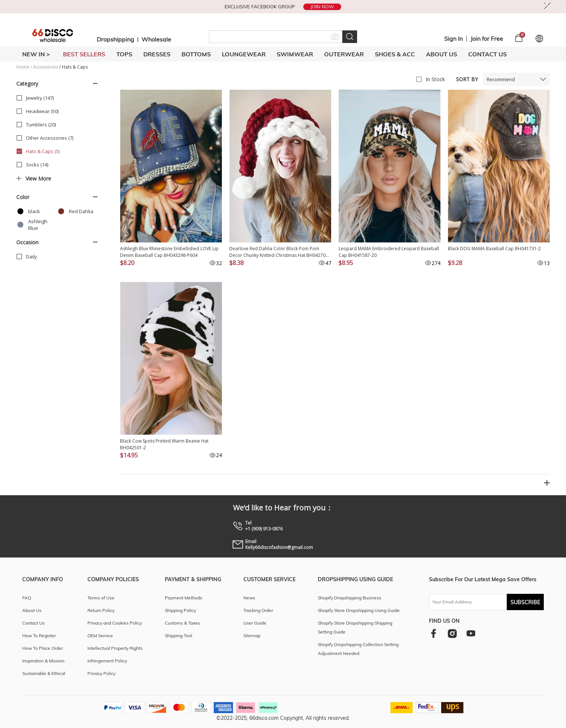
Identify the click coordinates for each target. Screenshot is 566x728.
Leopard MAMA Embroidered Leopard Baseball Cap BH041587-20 (389, 252)
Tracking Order (258, 610)
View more (34, 179)
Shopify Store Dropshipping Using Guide (359, 610)
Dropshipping (115, 39)
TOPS (124, 54)
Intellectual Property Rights (115, 648)
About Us (442, 54)
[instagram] (452, 633)
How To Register (39, 636)
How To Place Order (43, 648)
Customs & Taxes (182, 623)
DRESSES (157, 54)
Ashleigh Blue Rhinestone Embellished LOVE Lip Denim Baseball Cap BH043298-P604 (169, 252)
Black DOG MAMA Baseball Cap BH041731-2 (494, 249)
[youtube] (471, 633)
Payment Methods (184, 598)
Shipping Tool (179, 636)
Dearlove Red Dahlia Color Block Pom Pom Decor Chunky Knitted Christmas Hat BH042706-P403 (279, 252)
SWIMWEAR (295, 54)
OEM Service (100, 636)
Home (23, 67)
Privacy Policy (101, 673)
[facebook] (434, 633)
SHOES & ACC (395, 54)
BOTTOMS (196, 54)
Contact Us (487, 54)
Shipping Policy (180, 610)
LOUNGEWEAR (244, 54)
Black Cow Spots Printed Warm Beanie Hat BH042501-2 (164, 444)
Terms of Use (101, 598)
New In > (36, 54)
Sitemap (252, 636)
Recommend (501, 79)
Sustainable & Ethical (44, 673)
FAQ (27, 598)
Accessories (46, 67)
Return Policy (101, 610)
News (249, 598)
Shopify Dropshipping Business (349, 598)
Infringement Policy (107, 661)
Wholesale (156, 39)
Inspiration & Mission (43, 661)
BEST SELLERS (84, 54)
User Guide (255, 623)
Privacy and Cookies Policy (115, 623)
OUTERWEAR (344, 54)
